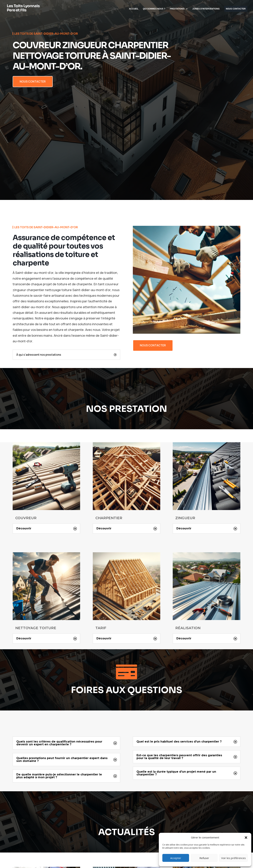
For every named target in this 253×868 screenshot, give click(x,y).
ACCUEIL (134, 9)
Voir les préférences (233, 858)
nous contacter (153, 345)
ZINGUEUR (185, 518)
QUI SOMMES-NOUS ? (154, 9)
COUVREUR (26, 518)
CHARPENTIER (109, 518)
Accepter (176, 858)
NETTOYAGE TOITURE (36, 628)
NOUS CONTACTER (236, 9)
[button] (246, 838)
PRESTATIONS (177, 9)
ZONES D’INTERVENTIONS (206, 9)
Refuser (204, 858)
